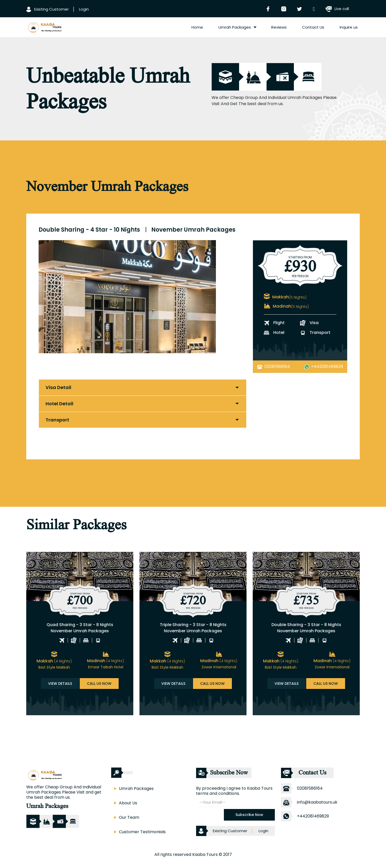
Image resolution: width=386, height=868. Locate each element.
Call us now (99, 684)
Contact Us (313, 27)
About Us (128, 803)
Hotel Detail (59, 404)
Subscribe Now (249, 815)
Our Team (129, 817)
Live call (337, 9)
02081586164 (277, 366)
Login (84, 9)
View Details (60, 684)
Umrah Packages (235, 27)
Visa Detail (58, 387)
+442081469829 (327, 366)
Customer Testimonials (142, 832)
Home (197, 27)
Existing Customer (47, 9)
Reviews (279, 27)
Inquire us (349, 27)
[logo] (44, 27)
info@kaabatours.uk (317, 802)
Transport (57, 420)
